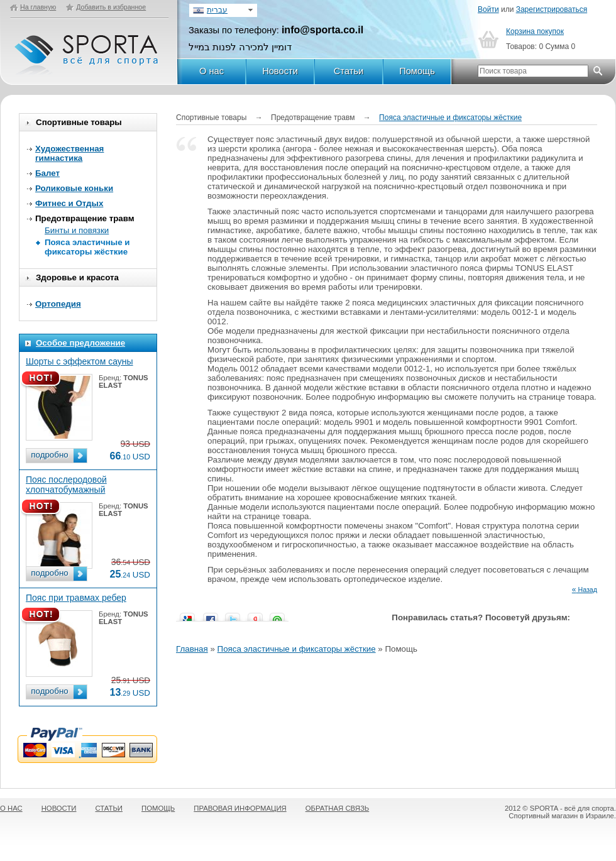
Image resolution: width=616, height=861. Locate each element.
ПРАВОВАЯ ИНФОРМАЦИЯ (240, 808)
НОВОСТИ (59, 808)
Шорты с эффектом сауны (80, 361)
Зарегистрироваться (552, 9)
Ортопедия (58, 304)
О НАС (11, 808)
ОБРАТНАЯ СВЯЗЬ (338, 808)
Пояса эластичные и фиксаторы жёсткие (87, 247)
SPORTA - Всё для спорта (87, 49)
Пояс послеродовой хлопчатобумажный (66, 485)
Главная (192, 649)
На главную (38, 7)
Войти (488, 9)
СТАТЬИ (109, 808)
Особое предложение (80, 343)
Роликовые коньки (74, 188)
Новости (280, 71)
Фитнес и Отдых (69, 203)
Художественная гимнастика (69, 153)
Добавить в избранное (111, 7)
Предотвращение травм (85, 218)
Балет (47, 173)
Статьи (349, 71)
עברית (217, 10)
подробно (49, 455)
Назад (585, 590)
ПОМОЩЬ (158, 808)
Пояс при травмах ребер (76, 598)
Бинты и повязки (77, 230)
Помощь (417, 71)
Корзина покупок (535, 31)
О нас (212, 71)
